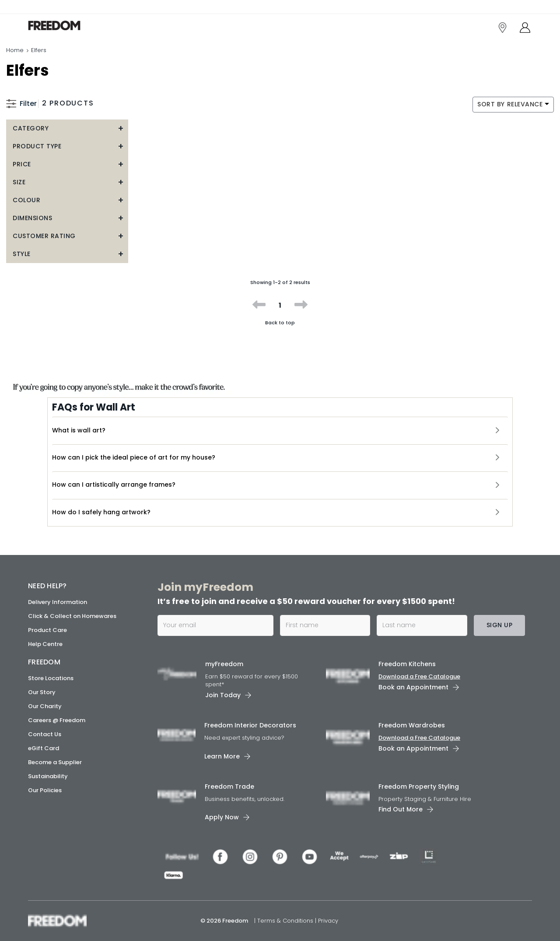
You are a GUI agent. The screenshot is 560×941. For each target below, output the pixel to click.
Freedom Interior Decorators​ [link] (250, 725)
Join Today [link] (223, 695)
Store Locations (51, 678)
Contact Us (45, 734)
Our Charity (45, 706)
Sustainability (48, 776)
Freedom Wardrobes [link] (412, 725)
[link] (67, 26)
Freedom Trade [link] (229, 787)
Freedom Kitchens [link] (407, 664)
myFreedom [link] (224, 664)
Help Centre (45, 644)
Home (15, 50)
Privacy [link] (328, 921)
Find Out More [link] (401, 809)
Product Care (47, 630)
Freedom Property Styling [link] (419, 787)
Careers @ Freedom (57, 720)
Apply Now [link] (222, 817)
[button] (67, 128)
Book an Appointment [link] (413, 687)
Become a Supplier (55, 762)
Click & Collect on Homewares (72, 616)
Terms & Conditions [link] (286, 921)
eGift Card (44, 748)
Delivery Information (58, 602)
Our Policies (45, 790)
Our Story (42, 692)
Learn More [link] (222, 756)
